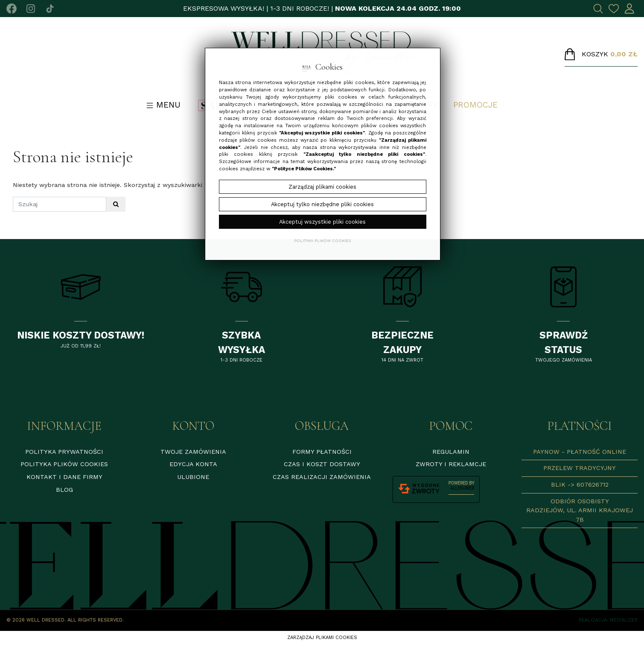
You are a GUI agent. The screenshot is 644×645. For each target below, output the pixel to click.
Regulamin (451, 452)
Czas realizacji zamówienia (322, 477)
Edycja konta (193, 464)
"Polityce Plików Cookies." (304, 169)
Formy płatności (322, 452)
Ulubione (193, 477)
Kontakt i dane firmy (64, 477)
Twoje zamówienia (193, 452)
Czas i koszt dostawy (322, 464)
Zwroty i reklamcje (451, 464)
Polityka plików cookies (64, 464)
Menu (163, 105)
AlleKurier (462, 488)
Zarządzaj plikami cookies (322, 638)
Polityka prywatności (64, 452)
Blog (64, 490)
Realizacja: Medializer (608, 620)
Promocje (475, 105)
